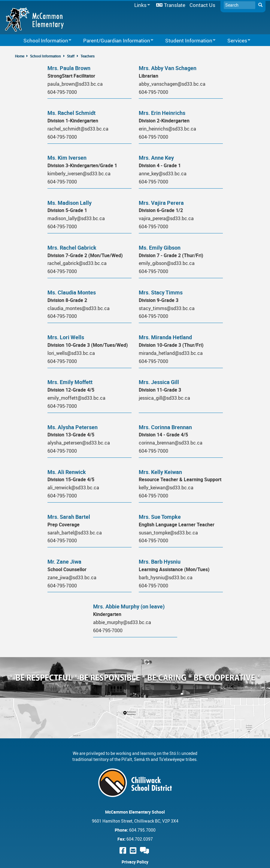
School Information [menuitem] (44, 41)
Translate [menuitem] (175, 5)
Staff (71, 56)
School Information (46, 56)
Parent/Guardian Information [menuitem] (114, 41)
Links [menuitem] (141, 5)
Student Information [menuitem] (187, 41)
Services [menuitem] (235, 41)
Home (20, 56)
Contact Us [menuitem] (202, 5)
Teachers (88, 56)
